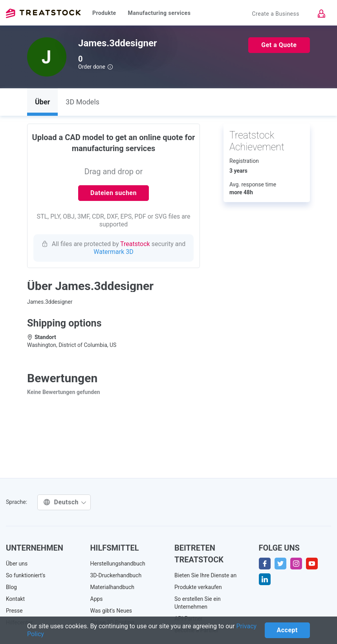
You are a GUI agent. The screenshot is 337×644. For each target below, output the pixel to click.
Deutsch (65, 502)
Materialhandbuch (113, 587)
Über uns (17, 564)
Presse (14, 611)
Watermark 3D (114, 252)
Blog (11, 587)
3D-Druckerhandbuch (116, 575)
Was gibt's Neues (111, 611)
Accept (287, 630)
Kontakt (15, 599)
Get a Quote (279, 45)
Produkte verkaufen (198, 587)
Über (42, 102)
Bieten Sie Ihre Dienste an (205, 575)
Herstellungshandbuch (118, 564)
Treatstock (43, 13)
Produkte (104, 13)
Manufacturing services (159, 13)
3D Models (82, 102)
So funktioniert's (26, 575)
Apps (97, 599)
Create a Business (276, 14)
